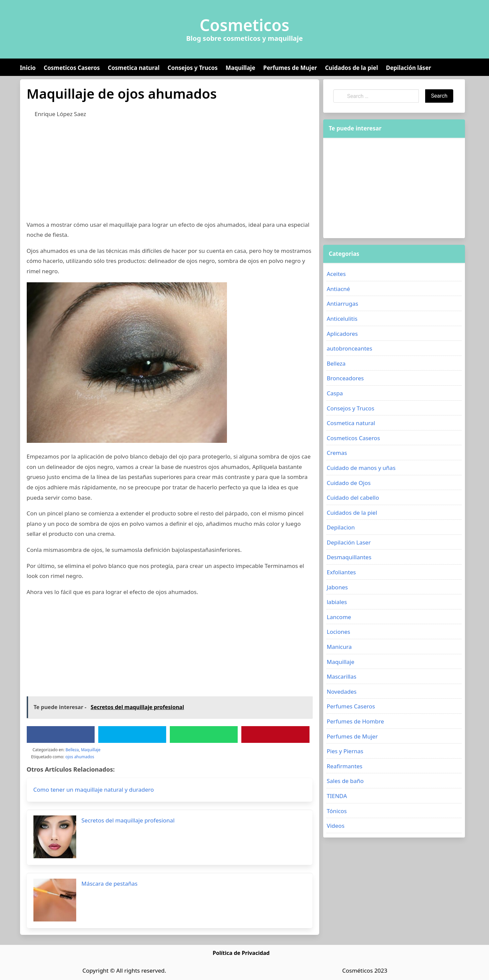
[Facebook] (60, 734)
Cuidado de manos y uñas (361, 468)
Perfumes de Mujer (290, 68)
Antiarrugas (342, 304)
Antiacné (338, 289)
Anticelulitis (342, 319)
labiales (337, 602)
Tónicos (337, 811)
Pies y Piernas (345, 751)
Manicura (339, 647)
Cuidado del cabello (353, 498)
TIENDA (337, 796)
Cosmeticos (244, 25)
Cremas (337, 453)
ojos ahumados (80, 757)
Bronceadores (345, 378)
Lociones (338, 632)
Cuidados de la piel (351, 68)
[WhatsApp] (204, 734)
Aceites (336, 274)
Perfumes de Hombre (355, 721)
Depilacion (341, 527)
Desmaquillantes (349, 557)
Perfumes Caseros (351, 706)
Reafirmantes (344, 766)
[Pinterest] (275, 734)
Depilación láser (409, 68)
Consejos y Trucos (193, 68)
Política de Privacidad (241, 953)
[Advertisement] (170, 173)
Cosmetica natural (134, 68)
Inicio (28, 68)
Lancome (339, 617)
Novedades (341, 692)
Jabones (337, 587)
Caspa (335, 393)
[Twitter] (132, 734)
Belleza (72, 750)
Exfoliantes (341, 572)
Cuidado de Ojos (348, 483)
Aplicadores (342, 334)
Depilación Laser (349, 542)
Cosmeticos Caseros (72, 68)
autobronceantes (349, 348)
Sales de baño (345, 781)
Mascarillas (341, 676)
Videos (335, 826)
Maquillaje (240, 68)
